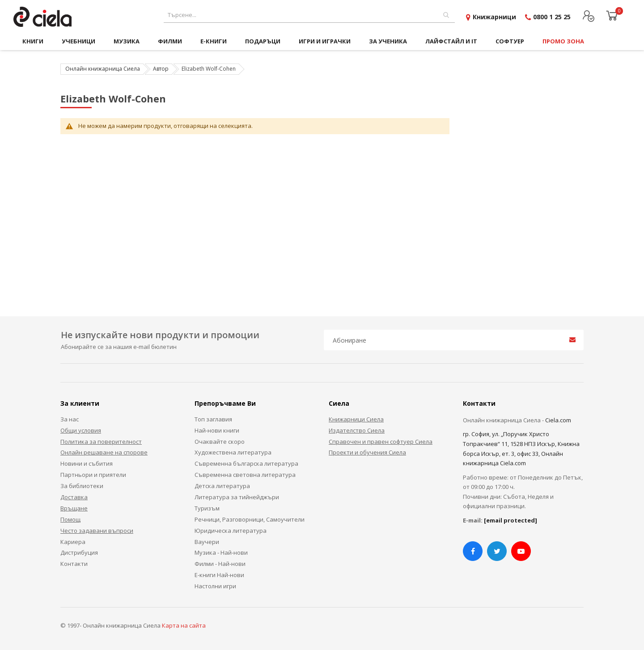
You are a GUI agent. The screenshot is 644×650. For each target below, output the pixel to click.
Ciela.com (558, 420)
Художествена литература (233, 452)
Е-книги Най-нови (219, 575)
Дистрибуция (79, 552)
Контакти (74, 564)
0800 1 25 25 (552, 17)
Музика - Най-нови (221, 552)
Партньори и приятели (93, 475)
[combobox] (309, 15)
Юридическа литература (231, 531)
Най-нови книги (217, 430)
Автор (161, 69)
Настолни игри (215, 586)
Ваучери (207, 542)
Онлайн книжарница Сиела (103, 69)
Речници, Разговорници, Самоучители (250, 519)
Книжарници (494, 17)
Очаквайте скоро (220, 442)
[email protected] (511, 520)
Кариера (73, 542)
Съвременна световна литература (245, 475)
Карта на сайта (184, 625)
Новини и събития (87, 463)
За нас (70, 419)
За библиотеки (82, 486)
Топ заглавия (213, 419)
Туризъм (207, 508)
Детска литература (222, 486)
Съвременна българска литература (246, 463)
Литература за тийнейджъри (237, 497)
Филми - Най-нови (220, 564)
